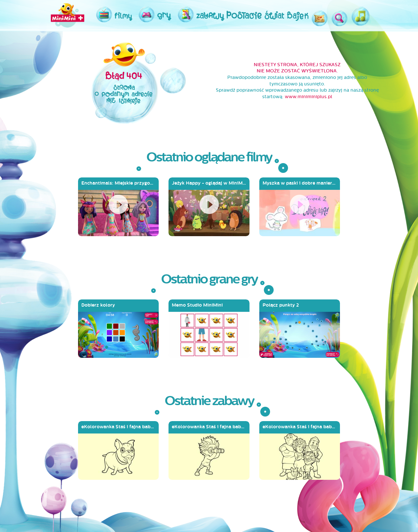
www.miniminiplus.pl (308, 97)
